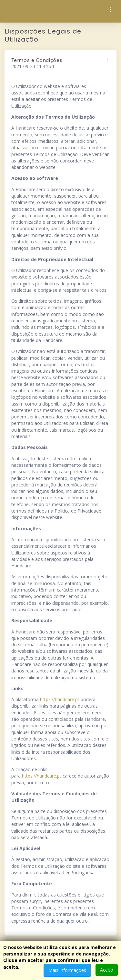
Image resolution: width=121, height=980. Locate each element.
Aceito (107, 970)
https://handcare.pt (60, 699)
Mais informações (67, 970)
